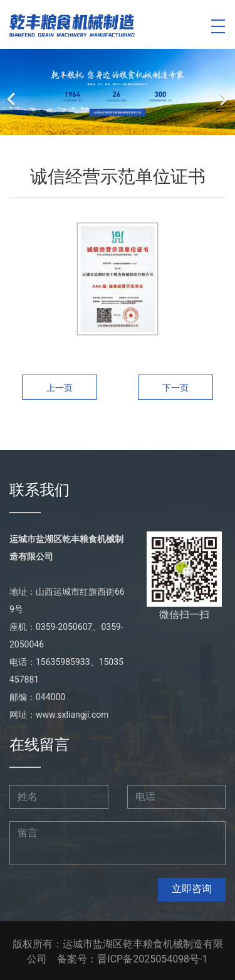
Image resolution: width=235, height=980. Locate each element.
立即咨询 (192, 889)
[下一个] (222, 92)
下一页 (175, 388)
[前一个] (13, 92)
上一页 (60, 388)
